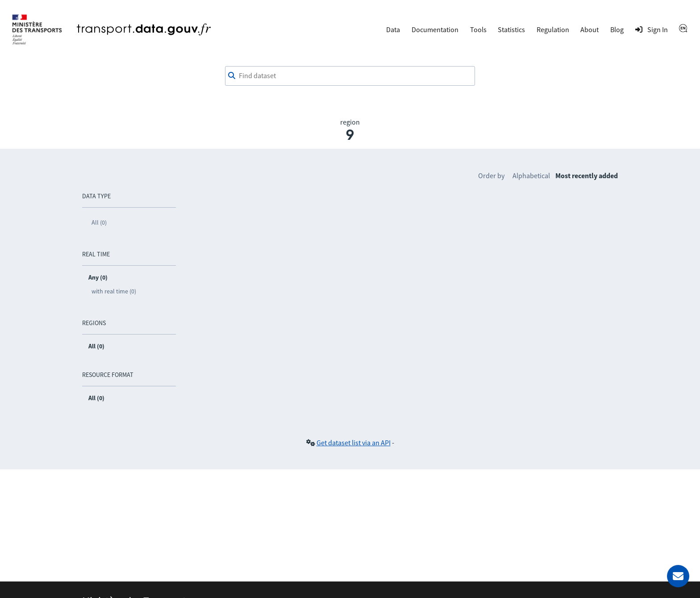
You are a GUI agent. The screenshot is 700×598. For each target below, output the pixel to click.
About (590, 29)
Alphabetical (531, 176)
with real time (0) (114, 291)
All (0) (99, 222)
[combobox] (350, 76)
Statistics (511, 29)
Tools (478, 29)
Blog (617, 29)
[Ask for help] (678, 576)
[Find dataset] (350, 76)
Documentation (435, 29)
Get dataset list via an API (354, 443)
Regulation (553, 29)
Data (393, 29)
